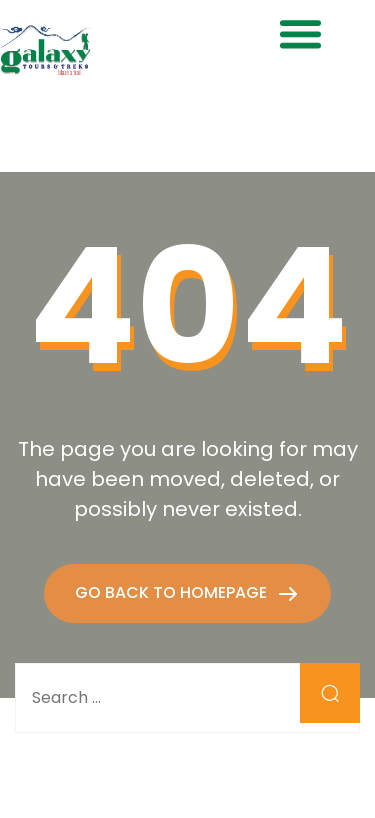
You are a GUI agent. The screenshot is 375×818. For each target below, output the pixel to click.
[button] (300, 34)
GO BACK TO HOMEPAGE (173, 592)
